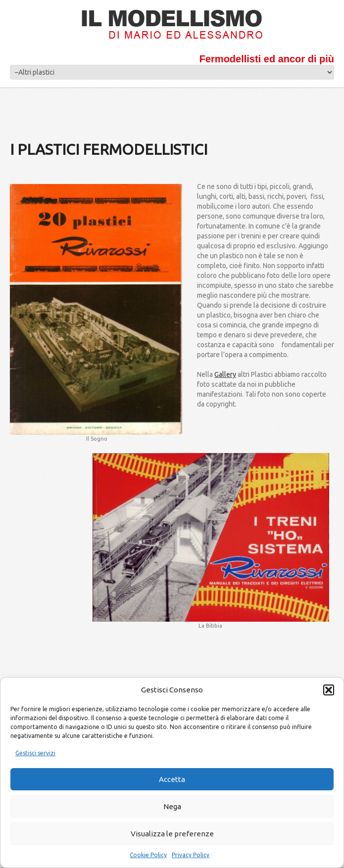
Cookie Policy (148, 855)
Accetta (172, 779)
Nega (172, 806)
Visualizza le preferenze (172, 834)
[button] (329, 690)
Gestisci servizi (35, 753)
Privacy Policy (191, 855)
